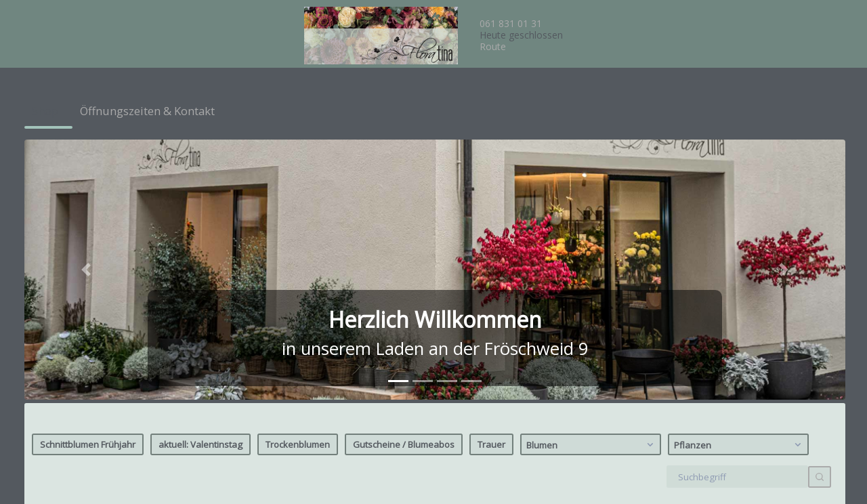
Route (493, 46)
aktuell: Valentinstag (200, 181)
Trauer (491, 181)
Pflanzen (739, 181)
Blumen (592, 181)
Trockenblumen (298, 181)
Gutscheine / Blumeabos (404, 181)
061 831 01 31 (511, 23)
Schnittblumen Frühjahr (88, 181)
